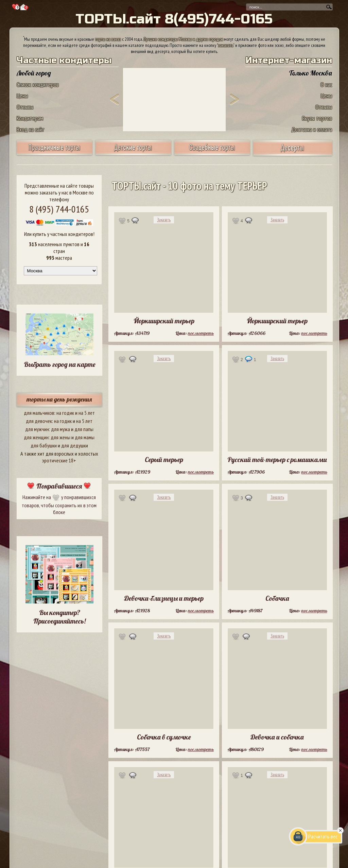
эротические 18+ (59, 460)
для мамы (85, 437)
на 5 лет (87, 413)
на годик (65, 413)
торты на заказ (108, 39)
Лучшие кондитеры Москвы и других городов (183, 39)
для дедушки (75, 445)
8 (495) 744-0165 (59, 209)
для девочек (39, 421)
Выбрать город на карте (60, 364)
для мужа (60, 429)
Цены (22, 96)
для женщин (36, 437)
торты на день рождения (59, 399)
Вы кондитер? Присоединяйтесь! (59, 617)
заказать (226, 45)
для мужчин (37, 429)
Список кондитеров (38, 84)
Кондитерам (30, 118)
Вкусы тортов (317, 118)
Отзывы (25, 107)
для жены (60, 437)
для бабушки (44, 445)
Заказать (164, 220)
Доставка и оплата (312, 129)
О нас (326, 84)
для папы (84, 429)
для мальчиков (39, 413)
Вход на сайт (31, 129)
